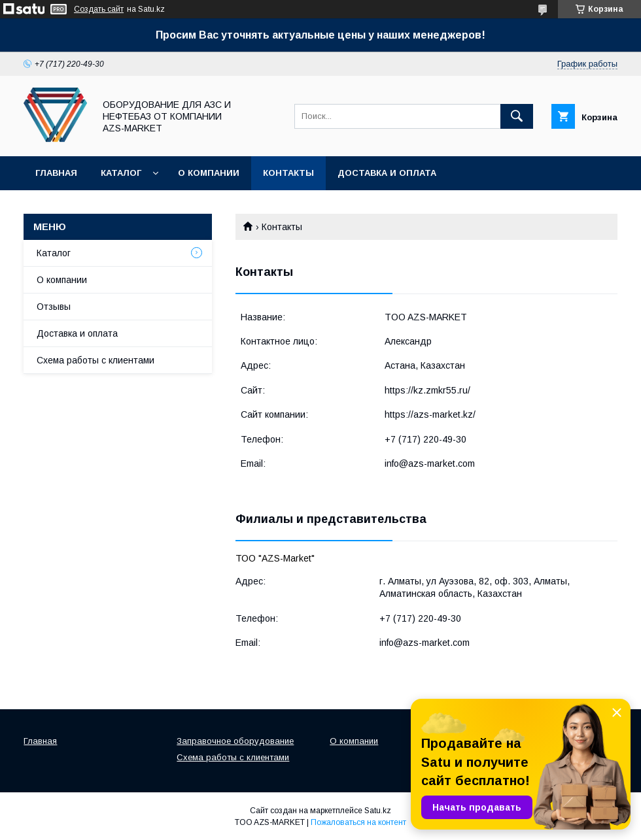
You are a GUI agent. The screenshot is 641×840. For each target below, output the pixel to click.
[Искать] (517, 116)
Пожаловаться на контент (358, 822)
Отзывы (54, 307)
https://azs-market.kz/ (430, 414)
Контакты (288, 173)
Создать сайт (99, 9)
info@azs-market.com (430, 463)
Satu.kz (378, 811)
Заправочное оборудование (235, 741)
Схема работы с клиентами (95, 360)
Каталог (121, 173)
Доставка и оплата (387, 173)
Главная (56, 173)
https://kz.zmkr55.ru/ (427, 390)
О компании (209, 173)
